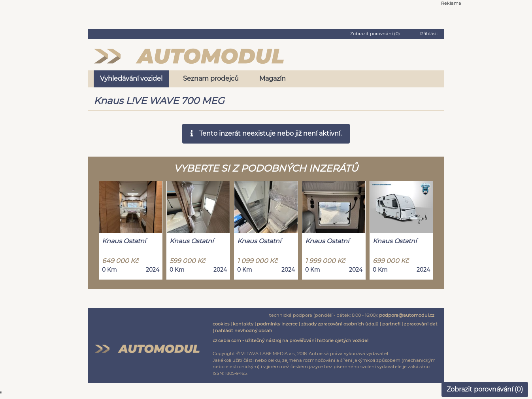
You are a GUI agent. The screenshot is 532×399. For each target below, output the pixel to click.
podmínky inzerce (277, 324)
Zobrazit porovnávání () (485, 389)
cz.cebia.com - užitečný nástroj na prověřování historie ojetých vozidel (291, 340)
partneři (391, 324)
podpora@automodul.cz (407, 315)
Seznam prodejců (211, 78)
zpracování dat (421, 324)
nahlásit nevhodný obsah (244, 331)
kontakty (243, 324)
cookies (221, 324)
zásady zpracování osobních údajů (340, 324)
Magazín (273, 78)
